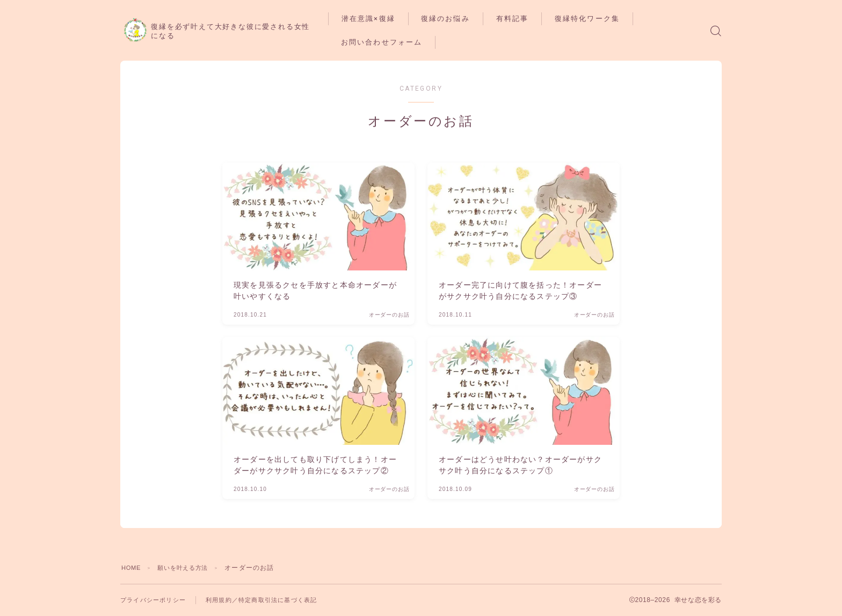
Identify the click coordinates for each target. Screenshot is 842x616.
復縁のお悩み (470, 19)
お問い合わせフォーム (405, 42)
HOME (132, 568)
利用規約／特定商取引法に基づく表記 (271, 600)
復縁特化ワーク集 (611, 19)
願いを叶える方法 (188, 568)
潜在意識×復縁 (392, 19)
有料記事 (536, 19)
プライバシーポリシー (156, 600)
